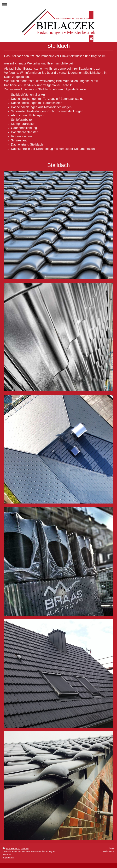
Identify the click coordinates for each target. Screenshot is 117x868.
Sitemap (25, 848)
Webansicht (109, 851)
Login (112, 848)
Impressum (8, 858)
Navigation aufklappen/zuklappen (58, 5)
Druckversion (11, 848)
